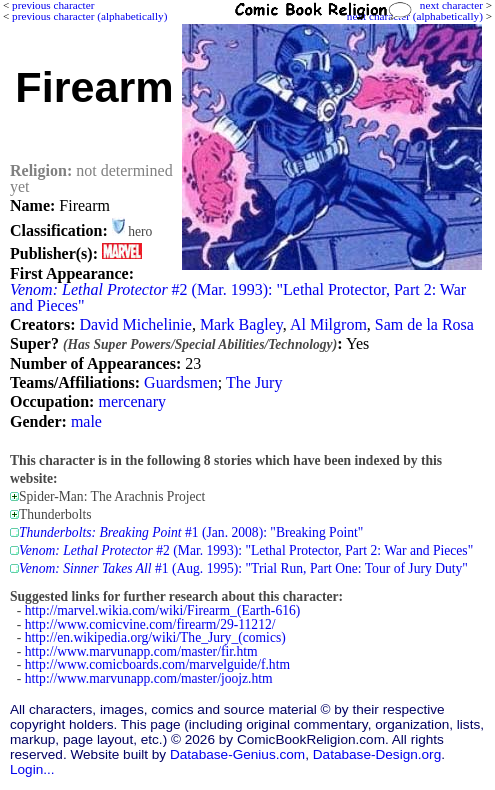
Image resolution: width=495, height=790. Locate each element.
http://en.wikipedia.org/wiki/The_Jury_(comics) (155, 637)
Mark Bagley (241, 324)
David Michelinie (135, 324)
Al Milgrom (328, 324)
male (86, 421)
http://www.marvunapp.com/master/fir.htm (141, 651)
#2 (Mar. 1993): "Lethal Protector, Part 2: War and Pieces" (238, 297)
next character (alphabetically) (415, 16)
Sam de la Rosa (424, 324)
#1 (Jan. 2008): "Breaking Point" (191, 532)
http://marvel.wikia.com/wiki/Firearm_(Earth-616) (163, 610)
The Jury (254, 382)
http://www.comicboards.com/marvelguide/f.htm (157, 664)
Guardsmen (181, 382)
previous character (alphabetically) (89, 16)
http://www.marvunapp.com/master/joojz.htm (149, 678)
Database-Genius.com (237, 754)
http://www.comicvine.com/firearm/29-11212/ (150, 624)
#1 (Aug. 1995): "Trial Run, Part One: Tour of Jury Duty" (243, 568)
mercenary (132, 401)
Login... (32, 769)
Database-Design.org (377, 754)
